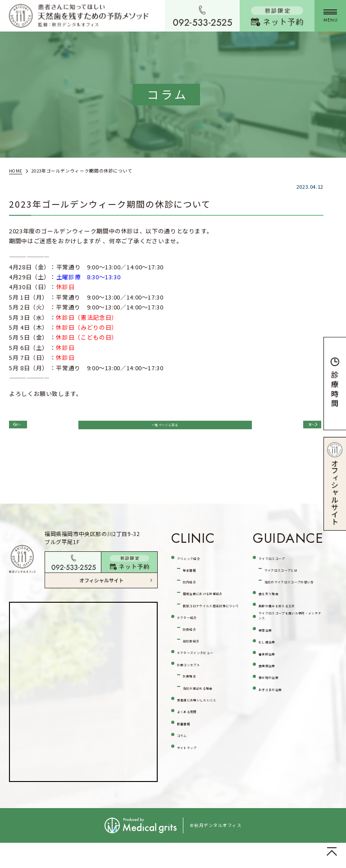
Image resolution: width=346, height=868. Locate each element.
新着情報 (189, 778)
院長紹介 (195, 661)
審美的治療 (274, 716)
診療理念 (195, 719)
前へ (27, 428)
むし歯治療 (274, 704)
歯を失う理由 (277, 625)
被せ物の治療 (277, 741)
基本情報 (195, 579)
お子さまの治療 (280, 753)
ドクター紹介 (195, 649)
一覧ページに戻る (164, 429)
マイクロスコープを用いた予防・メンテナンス (289, 670)
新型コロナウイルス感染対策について (211, 632)
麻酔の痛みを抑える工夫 (289, 642)
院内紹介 (195, 591)
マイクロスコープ (283, 567)
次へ (301, 428)
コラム (186, 790)
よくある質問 (196, 766)
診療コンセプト (198, 707)
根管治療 (271, 692)
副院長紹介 (198, 673)
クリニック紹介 (198, 567)
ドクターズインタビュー (207, 690)
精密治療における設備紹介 (211, 609)
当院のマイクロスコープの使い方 (292, 607)
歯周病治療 (274, 729)
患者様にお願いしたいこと (208, 749)
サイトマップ (196, 802)
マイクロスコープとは (292, 584)
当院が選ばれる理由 (211, 731)
